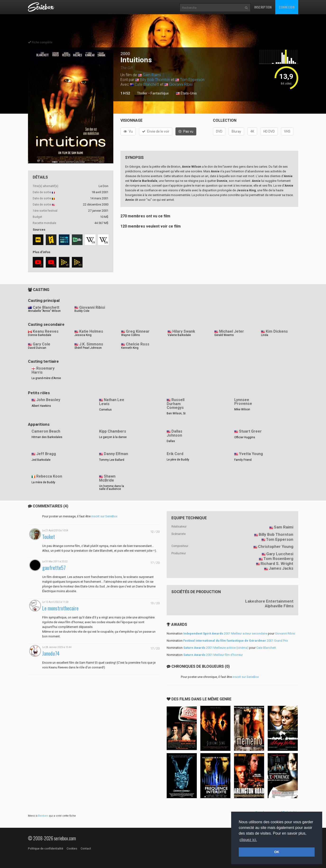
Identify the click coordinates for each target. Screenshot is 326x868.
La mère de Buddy (43, 482)
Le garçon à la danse (113, 437)
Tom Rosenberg (278, 559)
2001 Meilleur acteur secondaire (225, 633)
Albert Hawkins (41, 406)
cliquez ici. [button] (248, 840)
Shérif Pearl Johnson (88, 348)
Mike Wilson (242, 409)
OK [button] (277, 852)
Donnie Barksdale (40, 335)
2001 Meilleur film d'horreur (213, 655)
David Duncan (37, 348)
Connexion (287, 7)
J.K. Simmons (91, 344)
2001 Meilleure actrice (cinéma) (216, 648)
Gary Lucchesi (280, 554)
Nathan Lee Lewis (112, 402)
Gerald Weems (224, 335)
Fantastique (160, 93)
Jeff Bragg (46, 454)
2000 (125, 54)
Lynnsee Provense (243, 402)
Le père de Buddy (178, 460)
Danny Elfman (116, 454)
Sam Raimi (152, 75)
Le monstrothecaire (60, 608)
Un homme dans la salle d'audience (112, 488)
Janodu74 (51, 653)
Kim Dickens (277, 331)
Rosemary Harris (43, 370)
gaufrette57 (54, 568)
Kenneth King (130, 348)
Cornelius (105, 410)
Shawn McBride (107, 478)
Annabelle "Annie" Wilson (44, 311)
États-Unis (186, 94)
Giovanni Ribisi (181, 84)
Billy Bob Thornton (155, 80)
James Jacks (281, 568)
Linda (265, 335)
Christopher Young (276, 546)
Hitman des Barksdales (47, 437)
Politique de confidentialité (46, 849)
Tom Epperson (192, 80)
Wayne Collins (131, 335)
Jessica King (83, 335)
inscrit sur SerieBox (104, 516)
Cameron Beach (46, 431)
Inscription (263, 7)
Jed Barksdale (41, 460)
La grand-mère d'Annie (46, 378)
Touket (49, 537)
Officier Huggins (245, 437)
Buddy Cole (82, 311)
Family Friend (243, 460)
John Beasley (48, 400)
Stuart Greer (250, 431)
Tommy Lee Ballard (112, 460)
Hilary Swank (184, 331)
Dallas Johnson (174, 433)
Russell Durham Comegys (176, 404)
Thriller (142, 93)
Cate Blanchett (147, 84)
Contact (86, 849)
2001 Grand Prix (236, 641)
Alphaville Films (279, 606)
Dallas (171, 441)
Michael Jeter (232, 331)
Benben (43, 816)
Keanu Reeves (46, 331)
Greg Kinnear (138, 331)
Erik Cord (175, 454)
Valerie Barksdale (179, 335)
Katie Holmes (91, 331)
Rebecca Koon (49, 476)
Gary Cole (41, 344)
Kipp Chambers (113, 431)
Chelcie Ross (138, 344)
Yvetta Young (251, 454)
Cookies (72, 849)
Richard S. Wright (277, 564)
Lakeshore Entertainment (269, 601)
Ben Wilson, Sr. (176, 413)
